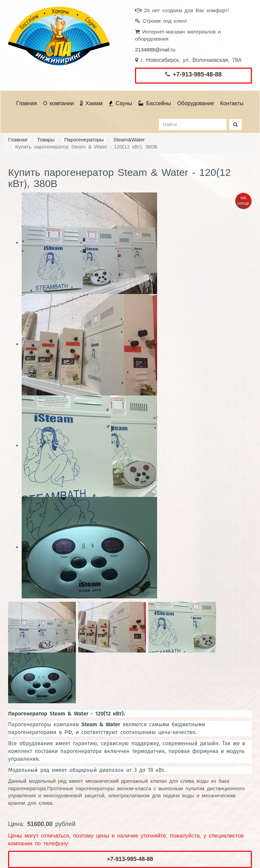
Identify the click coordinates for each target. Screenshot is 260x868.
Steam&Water (129, 140)
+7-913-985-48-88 (197, 74)
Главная (27, 103)
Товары (46, 140)
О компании (58, 103)
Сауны (120, 103)
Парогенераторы (84, 140)
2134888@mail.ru (155, 50)
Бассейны (155, 103)
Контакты (232, 103)
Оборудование (196, 103)
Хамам (91, 103)
